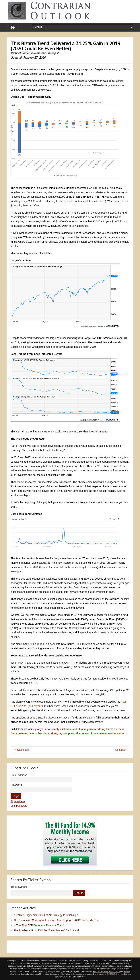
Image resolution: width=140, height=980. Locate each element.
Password (16, 785)
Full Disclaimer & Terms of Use (106, 971)
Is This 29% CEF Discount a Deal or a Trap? (39, 925)
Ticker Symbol (19, 887)
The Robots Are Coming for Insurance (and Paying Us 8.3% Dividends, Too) (56, 920)
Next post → (122, 750)
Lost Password (19, 806)
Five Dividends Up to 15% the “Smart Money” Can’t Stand (46, 930)
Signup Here (18, 801)
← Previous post (20, 750)
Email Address (19, 775)
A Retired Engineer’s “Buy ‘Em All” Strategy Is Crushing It (46, 915)
